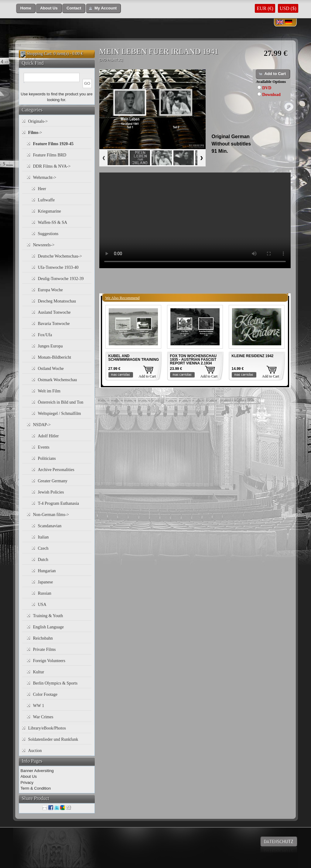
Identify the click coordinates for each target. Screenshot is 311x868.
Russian (45, 593)
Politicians (47, 458)
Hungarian (47, 571)
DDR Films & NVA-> (52, 166)
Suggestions (48, 234)
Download (271, 95)
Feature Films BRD (50, 155)
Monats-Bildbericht (55, 357)
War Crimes (43, 717)
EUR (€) (265, 8)
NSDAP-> (42, 425)
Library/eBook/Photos (47, 728)
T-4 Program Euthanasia (59, 503)
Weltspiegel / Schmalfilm (60, 413)
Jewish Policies (51, 492)
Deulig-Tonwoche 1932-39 (61, 279)
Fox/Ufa (45, 335)
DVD (267, 88)
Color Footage (45, 694)
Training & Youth (48, 616)
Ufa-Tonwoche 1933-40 (58, 267)
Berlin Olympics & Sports (55, 683)
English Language (48, 627)
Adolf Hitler (48, 436)
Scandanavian (50, 526)
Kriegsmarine (50, 211)
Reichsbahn (43, 638)
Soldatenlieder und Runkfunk (53, 739)
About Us (29, 776)
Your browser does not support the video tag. (195, 220)
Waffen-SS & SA (53, 222)
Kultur (39, 672)
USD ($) (288, 8)
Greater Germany (53, 481)
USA (42, 605)
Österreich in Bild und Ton (61, 402)
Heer (42, 189)
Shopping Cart (39, 54)
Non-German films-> (51, 515)
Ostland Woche (51, 369)
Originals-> (38, 121)
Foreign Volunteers (49, 661)
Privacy (27, 783)
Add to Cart (147, 376)
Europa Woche (50, 290)
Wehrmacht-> (45, 178)
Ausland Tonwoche (54, 312)
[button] (26, 8)
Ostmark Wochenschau (58, 380)
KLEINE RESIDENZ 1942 (253, 356)
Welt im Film (49, 391)
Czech (43, 548)
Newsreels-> (44, 245)
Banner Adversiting (37, 771)
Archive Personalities (56, 470)
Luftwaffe (46, 200)
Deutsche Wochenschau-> (60, 256)
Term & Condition (36, 788)
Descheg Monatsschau (57, 301)
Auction (35, 751)
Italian (43, 537)
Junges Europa (50, 346)
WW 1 (39, 706)
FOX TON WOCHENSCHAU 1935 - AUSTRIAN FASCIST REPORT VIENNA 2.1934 (193, 360)
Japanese (46, 582)
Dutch (43, 560)
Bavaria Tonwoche (54, 324)
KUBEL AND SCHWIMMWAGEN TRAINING (134, 358)
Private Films (44, 649)
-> (35, 133)
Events (44, 447)
